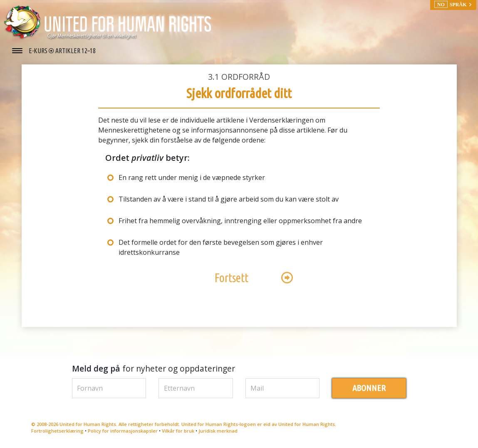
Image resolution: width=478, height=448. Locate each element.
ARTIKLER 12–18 (76, 51)
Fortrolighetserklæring (57, 431)
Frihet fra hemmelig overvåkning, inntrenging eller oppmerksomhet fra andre (240, 221)
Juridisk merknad (218, 431)
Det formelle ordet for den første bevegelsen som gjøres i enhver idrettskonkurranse (221, 247)
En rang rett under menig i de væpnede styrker (192, 177)
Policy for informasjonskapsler (123, 431)
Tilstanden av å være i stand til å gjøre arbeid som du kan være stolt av (229, 199)
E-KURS (39, 51)
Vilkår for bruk (178, 431)
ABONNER (369, 388)
